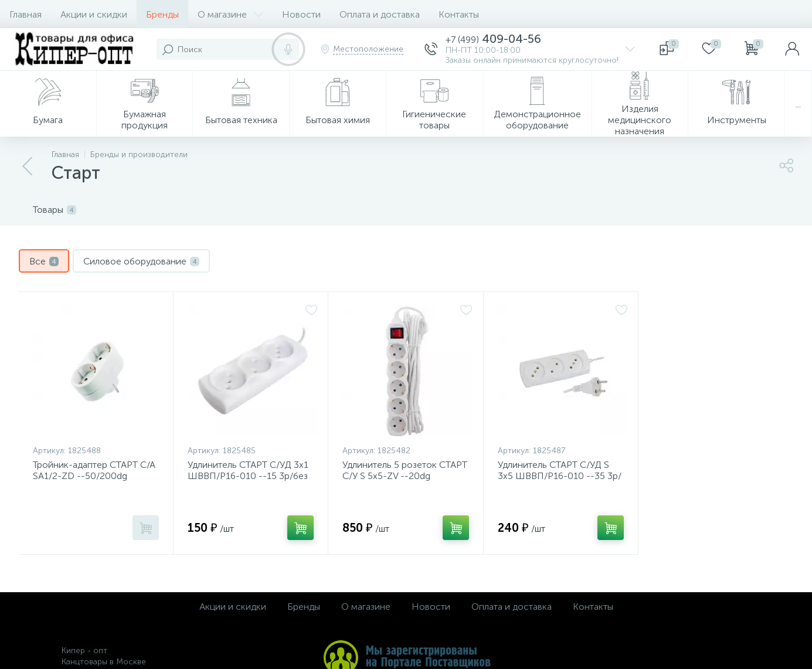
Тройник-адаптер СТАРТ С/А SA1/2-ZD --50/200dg (94, 470)
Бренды (162, 14)
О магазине (230, 14)
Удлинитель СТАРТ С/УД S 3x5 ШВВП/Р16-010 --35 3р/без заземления (560, 476)
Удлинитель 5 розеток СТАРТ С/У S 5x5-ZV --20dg (405, 470)
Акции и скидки (94, 14)
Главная (26, 14)
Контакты (459, 14)
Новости (301, 14)
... (798, 104)
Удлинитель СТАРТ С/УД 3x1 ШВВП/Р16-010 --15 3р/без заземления (248, 476)
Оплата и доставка (380, 14)
